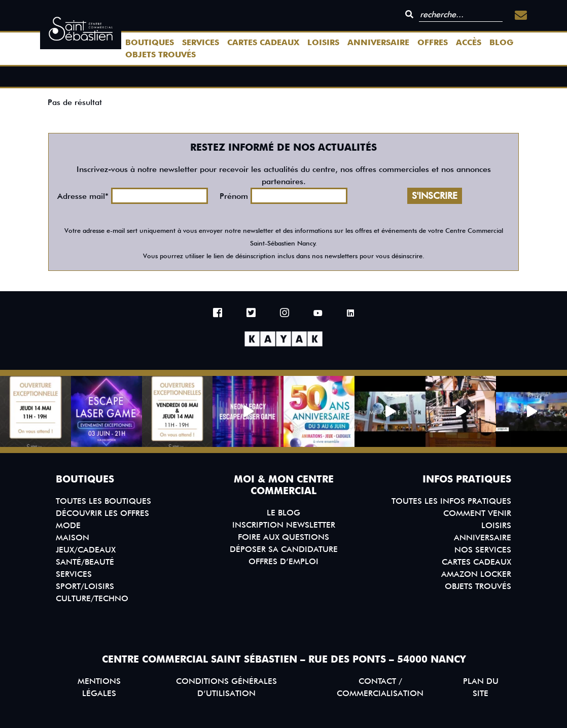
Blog (501, 42)
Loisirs (323, 42)
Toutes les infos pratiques (451, 501)
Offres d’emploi (283, 561)
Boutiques (150, 42)
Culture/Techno (92, 598)
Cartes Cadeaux (263, 42)
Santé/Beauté (85, 562)
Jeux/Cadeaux (86, 550)
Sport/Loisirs (85, 586)
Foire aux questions (283, 537)
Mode (68, 525)
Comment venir (477, 513)
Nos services (483, 550)
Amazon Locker (476, 574)
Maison (73, 538)
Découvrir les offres (102, 513)
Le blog (283, 513)
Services (201, 42)
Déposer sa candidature (284, 549)
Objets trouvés (161, 55)
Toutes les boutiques (103, 501)
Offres (433, 42)
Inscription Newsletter (284, 525)
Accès (469, 42)
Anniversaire (378, 42)
